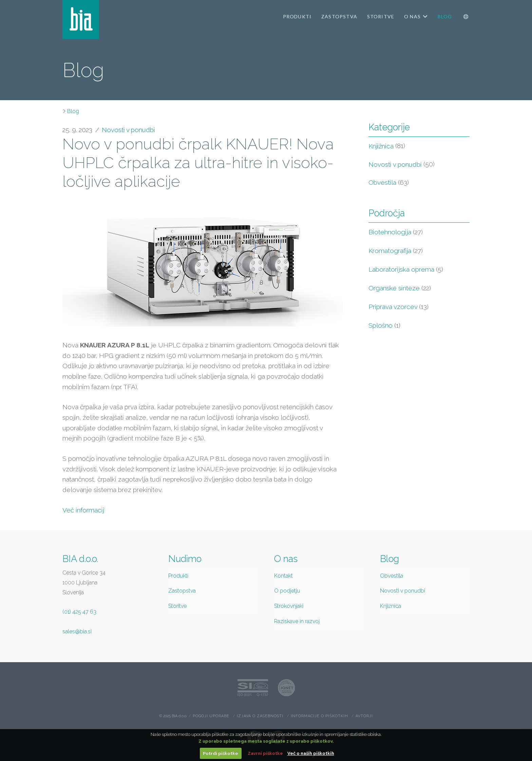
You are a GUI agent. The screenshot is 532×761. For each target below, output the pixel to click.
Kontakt (283, 576)
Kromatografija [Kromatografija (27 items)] (396, 251)
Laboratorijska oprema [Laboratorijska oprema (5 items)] (406, 269)
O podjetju (287, 591)
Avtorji (364, 716)
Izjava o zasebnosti (260, 716)
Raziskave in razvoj (297, 621)
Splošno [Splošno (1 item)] (384, 325)
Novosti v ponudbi (128, 130)
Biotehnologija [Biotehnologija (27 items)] (396, 232)
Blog (73, 111)
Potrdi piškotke (221, 753)
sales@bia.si (77, 631)
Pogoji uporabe (211, 716)
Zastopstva (182, 591)
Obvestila (382, 182)
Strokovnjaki (289, 606)
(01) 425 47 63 (79, 612)
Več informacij (83, 510)
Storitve (177, 606)
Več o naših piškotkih (311, 753)
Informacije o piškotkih (319, 716)
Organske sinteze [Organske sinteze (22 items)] (400, 288)
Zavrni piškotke (265, 753)
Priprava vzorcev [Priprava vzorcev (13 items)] (398, 307)
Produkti (178, 576)
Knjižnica (381, 146)
